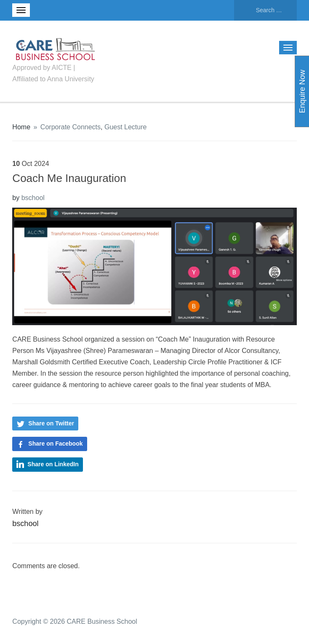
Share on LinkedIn (53, 464)
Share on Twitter (51, 423)
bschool (33, 198)
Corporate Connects (71, 127)
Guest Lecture (126, 127)
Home (21, 127)
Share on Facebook (55, 444)
